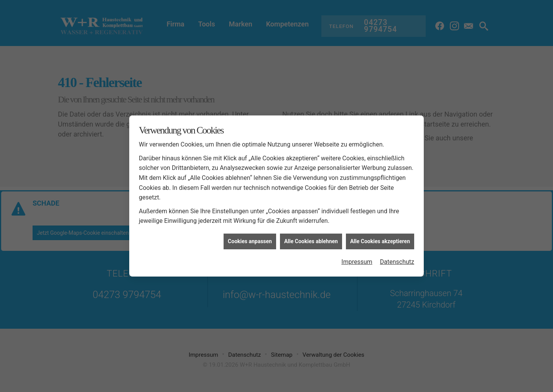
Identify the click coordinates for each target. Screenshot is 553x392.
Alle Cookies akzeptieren (380, 239)
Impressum (357, 260)
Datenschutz (397, 260)
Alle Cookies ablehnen (311, 239)
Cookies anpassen (250, 239)
